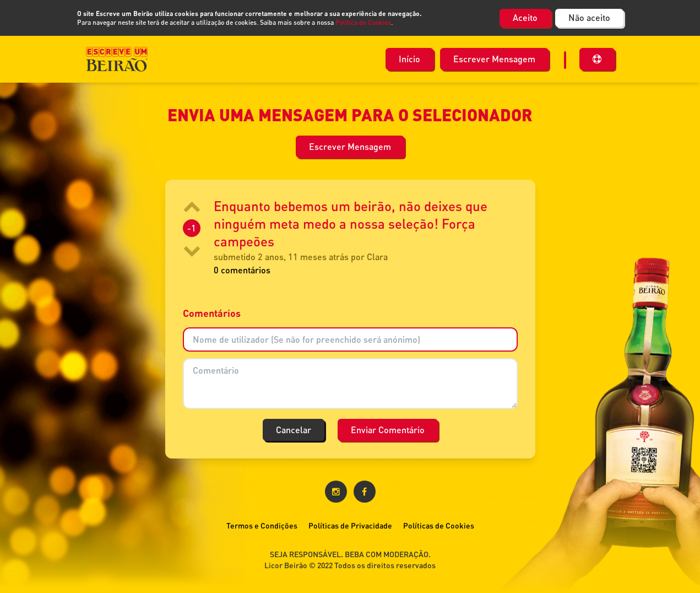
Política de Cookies (363, 22)
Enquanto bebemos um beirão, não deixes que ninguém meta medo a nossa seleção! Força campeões (351, 223)
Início (409, 59)
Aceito (525, 17)
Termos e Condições (262, 525)
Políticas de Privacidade (350, 525)
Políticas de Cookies (439, 525)
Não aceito (589, 17)
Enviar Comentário (388, 430)
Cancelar (294, 430)
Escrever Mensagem (494, 59)
